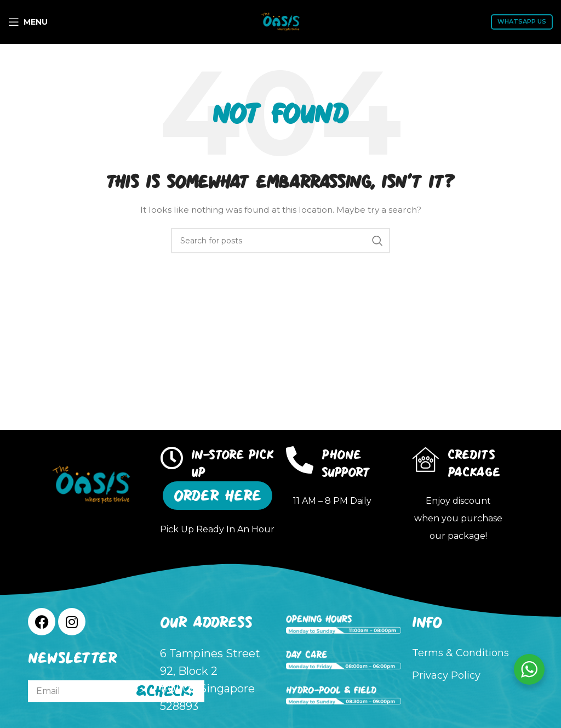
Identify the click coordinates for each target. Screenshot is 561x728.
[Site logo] (280, 21)
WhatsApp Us (522, 21)
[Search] (280, 241)
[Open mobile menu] (28, 22)
